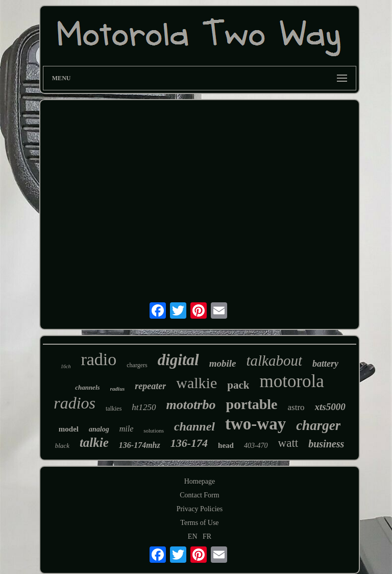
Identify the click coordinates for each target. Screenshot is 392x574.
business (326, 444)
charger (318, 425)
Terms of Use (199, 523)
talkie (94, 443)
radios (75, 403)
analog (99, 429)
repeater (150, 386)
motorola (291, 381)
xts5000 (330, 407)
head (226, 445)
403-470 (256, 446)
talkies (114, 409)
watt (288, 443)
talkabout (274, 361)
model (69, 429)
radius (118, 389)
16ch (66, 366)
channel (194, 426)
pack (238, 385)
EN (193, 536)
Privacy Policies (200, 509)
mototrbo (191, 405)
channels (87, 387)
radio (99, 359)
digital (178, 360)
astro (296, 407)
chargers (137, 365)
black (62, 446)
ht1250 (144, 407)
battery (325, 364)
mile (127, 429)
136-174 (189, 443)
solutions (154, 430)
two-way (255, 424)
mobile (223, 363)
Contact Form (199, 495)
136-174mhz (140, 445)
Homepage (200, 481)
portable (251, 404)
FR (207, 536)
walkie (197, 383)
